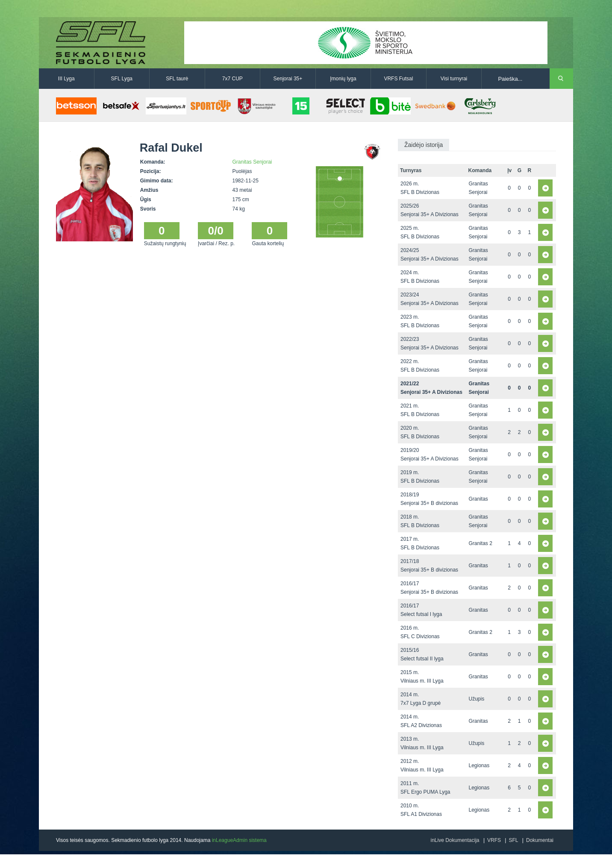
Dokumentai (540, 840)
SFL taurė (177, 79)
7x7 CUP (232, 79)
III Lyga (66, 79)
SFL (513, 840)
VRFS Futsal (398, 79)
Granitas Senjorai (252, 162)
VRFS (494, 840)
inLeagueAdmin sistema (239, 840)
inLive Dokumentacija (455, 840)
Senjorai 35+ (288, 79)
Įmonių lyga (343, 79)
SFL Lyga (122, 79)
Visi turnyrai (454, 79)
